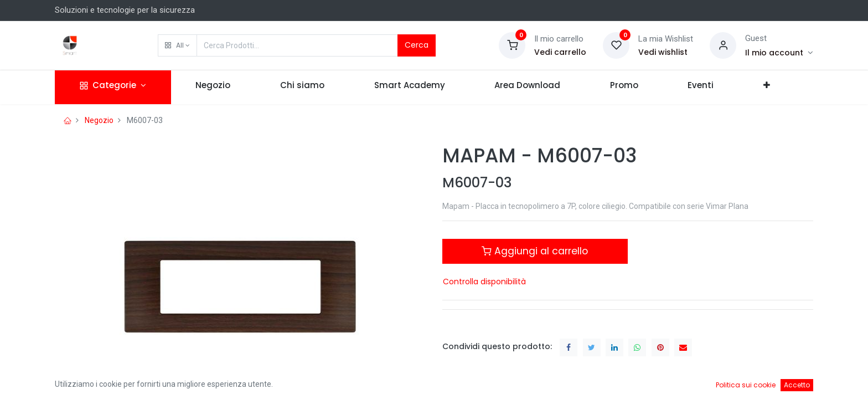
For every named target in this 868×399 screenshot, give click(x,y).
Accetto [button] (797, 385)
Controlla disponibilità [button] (484, 282)
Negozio (99, 120)
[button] (177, 45)
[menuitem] (213, 87)
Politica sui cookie (746, 385)
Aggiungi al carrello (535, 251)
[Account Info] (779, 53)
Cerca (417, 45)
